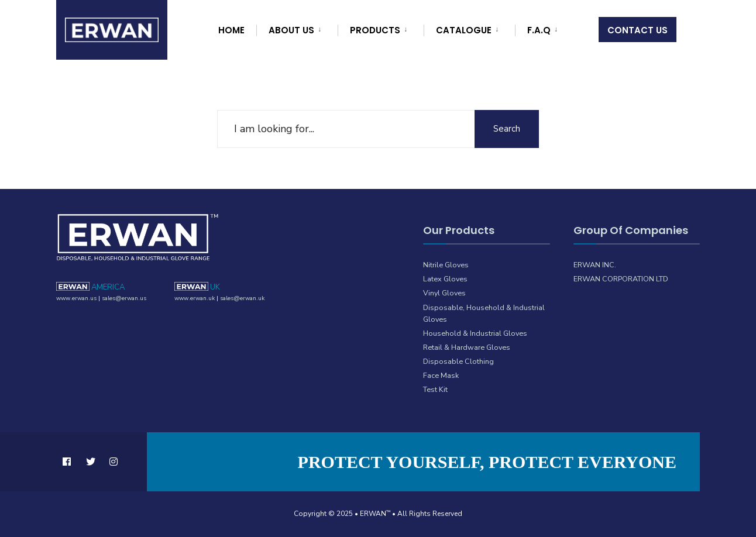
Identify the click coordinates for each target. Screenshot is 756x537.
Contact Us (638, 30)
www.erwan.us (76, 298)
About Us (291, 30)
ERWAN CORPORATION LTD (621, 279)
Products (375, 30)
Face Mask (441, 375)
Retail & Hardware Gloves (467, 347)
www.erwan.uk (195, 298)
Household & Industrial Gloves (475, 333)
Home (231, 30)
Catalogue (464, 30)
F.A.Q (539, 30)
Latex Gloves (445, 279)
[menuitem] (295, 28)
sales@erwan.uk (242, 298)
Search (507, 129)
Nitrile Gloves (446, 265)
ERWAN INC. (595, 265)
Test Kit (435, 389)
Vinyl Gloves (444, 293)
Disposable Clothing (458, 361)
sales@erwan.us (124, 298)
